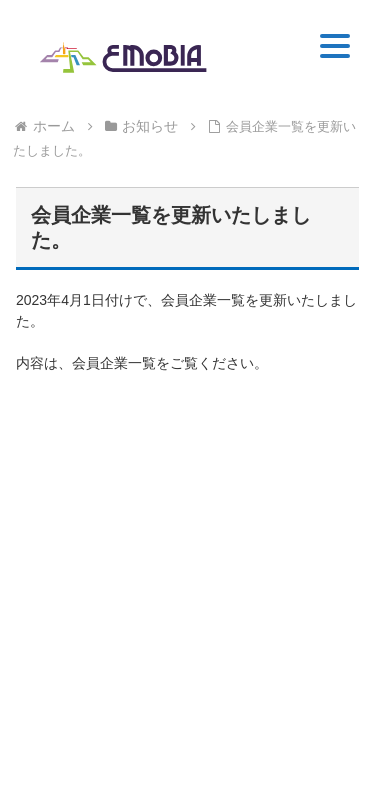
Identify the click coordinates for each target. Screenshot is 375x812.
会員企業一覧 (114, 363)
